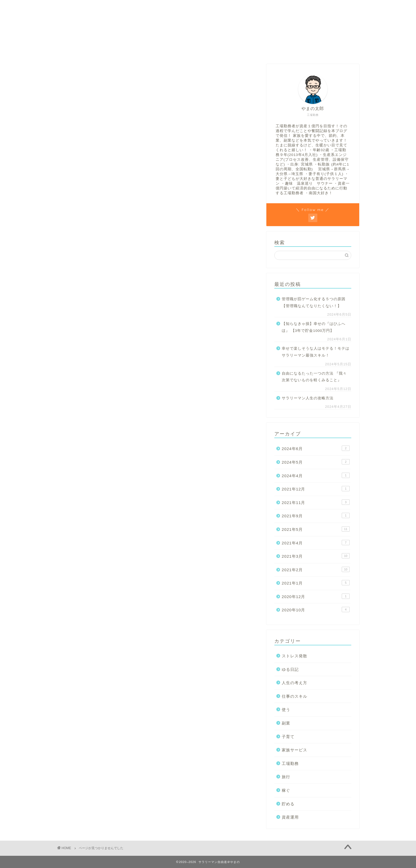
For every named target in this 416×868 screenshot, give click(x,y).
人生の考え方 (163, 7)
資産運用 (86, 403)
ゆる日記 (86, 309)
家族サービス (90, 361)
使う (81, 335)
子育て (83, 352)
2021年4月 (316, 543)
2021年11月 (316, 502)
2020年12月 (316, 596)
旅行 (81, 378)
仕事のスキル (90, 327)
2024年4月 (316, 475)
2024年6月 (316, 448)
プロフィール (127, 7)
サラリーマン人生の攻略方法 (308, 398)
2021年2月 (316, 569)
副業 (81, 344)
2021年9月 (316, 515)
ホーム (97, 7)
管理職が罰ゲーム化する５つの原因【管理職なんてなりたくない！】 (314, 302)
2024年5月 (316, 462)
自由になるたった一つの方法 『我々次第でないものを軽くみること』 (314, 377)
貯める (221, 7)
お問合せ (71, 7)
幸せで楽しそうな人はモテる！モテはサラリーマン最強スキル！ (316, 352)
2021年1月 (316, 583)
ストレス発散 (90, 301)
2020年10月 (316, 609)
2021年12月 (316, 489)
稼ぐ (243, 7)
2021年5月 (316, 529)
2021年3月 (316, 556)
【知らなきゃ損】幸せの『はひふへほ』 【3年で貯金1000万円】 (314, 327)
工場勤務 (194, 7)
